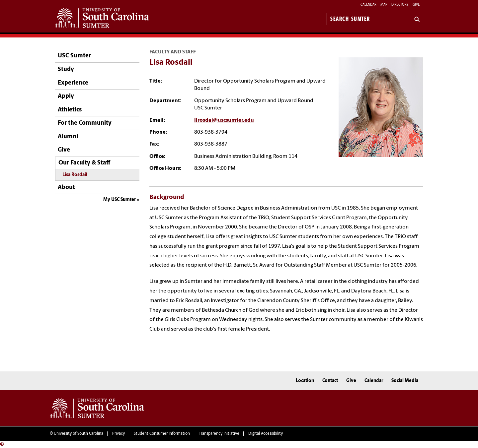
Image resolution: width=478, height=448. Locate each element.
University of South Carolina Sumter (97, 408)
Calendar (368, 5)
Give (416, 5)
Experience (73, 83)
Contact (330, 381)
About (66, 188)
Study (66, 69)
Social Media (405, 381)
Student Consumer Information (162, 434)
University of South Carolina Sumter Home (102, 18)
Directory (400, 5)
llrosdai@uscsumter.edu (224, 120)
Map (384, 5)
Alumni (68, 137)
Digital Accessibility (266, 434)
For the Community (85, 123)
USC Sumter (74, 56)
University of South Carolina (79, 434)
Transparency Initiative (219, 434)
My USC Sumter (119, 200)
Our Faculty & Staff (84, 163)
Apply (66, 96)
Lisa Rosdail (75, 175)
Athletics (70, 110)
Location (305, 381)
